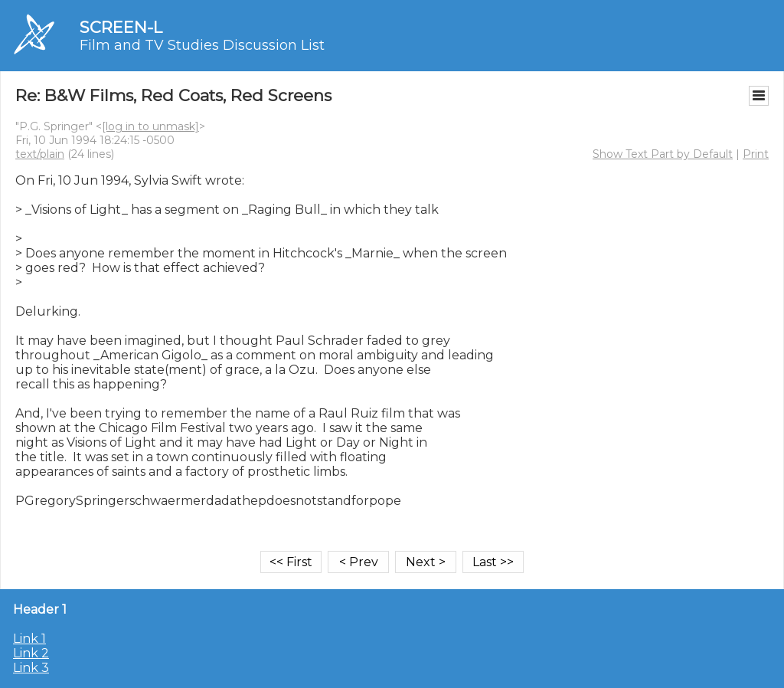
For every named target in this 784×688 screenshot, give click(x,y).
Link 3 (31, 668)
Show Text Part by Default (663, 154)
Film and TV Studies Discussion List (202, 45)
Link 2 (31, 653)
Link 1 (29, 639)
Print (756, 154)
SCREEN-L (121, 27)
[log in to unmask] (150, 126)
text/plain (40, 154)
